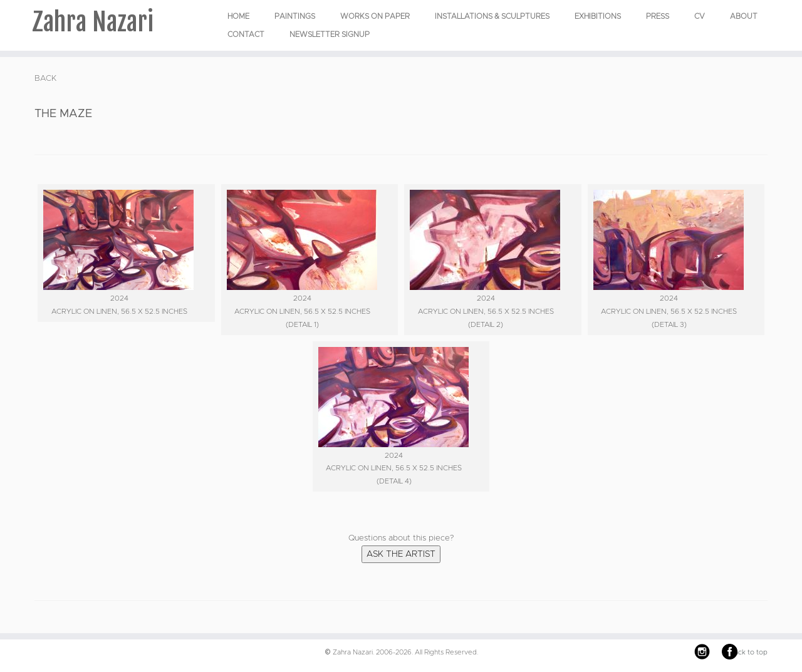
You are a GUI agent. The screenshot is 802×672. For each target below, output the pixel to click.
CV (700, 16)
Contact (246, 34)
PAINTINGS (295, 16)
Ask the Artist (401, 554)
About (744, 16)
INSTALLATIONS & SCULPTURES (492, 16)
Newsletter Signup (330, 34)
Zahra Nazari (93, 22)
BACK (45, 79)
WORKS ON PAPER (375, 16)
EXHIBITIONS (598, 16)
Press (658, 16)
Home (238, 16)
